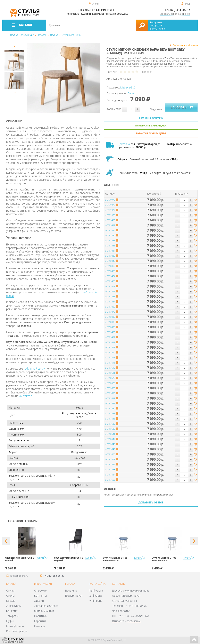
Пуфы (10, 621)
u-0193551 (110, 460)
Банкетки (12, 611)
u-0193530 (110, 393)
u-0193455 (110, 281)
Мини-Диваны (15, 626)
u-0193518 (110, 363)
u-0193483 (110, 322)
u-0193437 (110, 251)
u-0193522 (110, 378)
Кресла (11, 601)
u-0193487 (110, 337)
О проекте (73, 14)
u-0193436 (110, 246)
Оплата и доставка (117, 14)
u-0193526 (110, 383)
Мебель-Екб (128, 87)
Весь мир (71, 591)
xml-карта (96, 596)
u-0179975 (110, 200)
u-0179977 (110, 210)
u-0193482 (110, 317)
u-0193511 (110, 348)
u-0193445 (110, 261)
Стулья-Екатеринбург (22, 35)
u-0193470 (110, 312)
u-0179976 (110, 205)
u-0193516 (110, 358)
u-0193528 (110, 388)
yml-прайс (96, 601)
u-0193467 (110, 302)
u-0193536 (110, 419)
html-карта (96, 591)
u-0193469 (110, 307)
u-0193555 (110, 480)
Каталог (42, 35)
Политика (40, 616)
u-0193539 (110, 429)
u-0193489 (110, 342)
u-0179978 (110, 215)
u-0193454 (110, 276)
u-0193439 (110, 256)
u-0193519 (110, 368)
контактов (25, 396)
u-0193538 (110, 424)
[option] (63, 78)
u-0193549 (110, 449)
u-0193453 (110, 271)
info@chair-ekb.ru (19, 576)
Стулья (54, 35)
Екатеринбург (74, 596)
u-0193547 (110, 439)
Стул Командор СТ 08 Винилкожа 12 (115, 559)
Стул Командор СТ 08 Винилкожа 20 (164, 559)
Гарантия (40, 621)
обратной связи (35, 369)
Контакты (98, 14)
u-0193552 (110, 465)
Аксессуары (14, 606)
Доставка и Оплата (46, 606)
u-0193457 (110, 286)
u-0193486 (110, 332)
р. (163, 29)
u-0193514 (110, 353)
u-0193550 (110, 454)
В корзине (156, 23)
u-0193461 (110, 297)
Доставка (124, 144)
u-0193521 (110, 373)
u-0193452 (110, 266)
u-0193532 (110, 404)
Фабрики (86, 14)
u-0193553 (110, 470)
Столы (10, 596)
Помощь (40, 626)
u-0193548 (110, 444)
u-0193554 (110, 475)
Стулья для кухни (72, 35)
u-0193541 (110, 434)
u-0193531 (110, 398)
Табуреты (12, 616)
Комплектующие (17, 631)
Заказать (182, 108)
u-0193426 (110, 220)
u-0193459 (110, 292)
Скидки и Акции (44, 611)
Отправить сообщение (126, 621)
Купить (40, 558)
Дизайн (39, 601)
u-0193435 (110, 241)
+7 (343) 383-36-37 (177, 10)
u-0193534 (110, 409)
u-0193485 (110, 327)
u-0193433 (110, 230)
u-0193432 (110, 225)
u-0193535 (110, 414)
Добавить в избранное (185, 45)
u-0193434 (110, 236)
